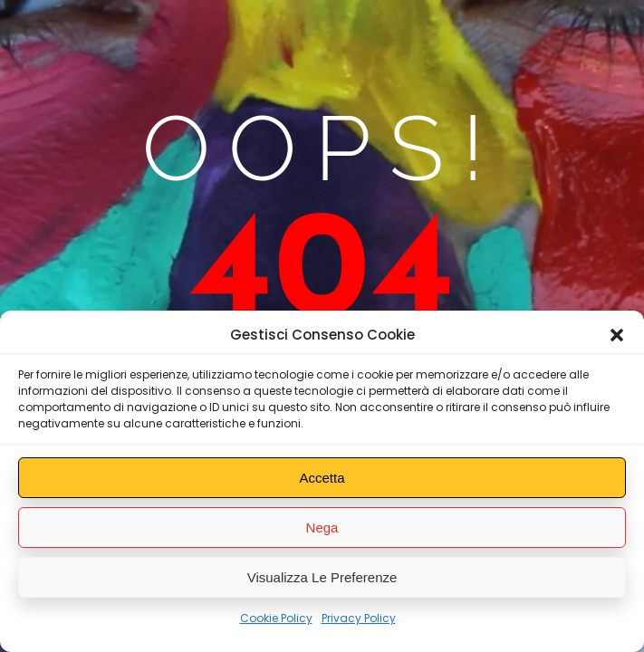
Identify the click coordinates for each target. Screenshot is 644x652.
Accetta (322, 478)
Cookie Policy (276, 618)
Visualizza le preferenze (322, 577)
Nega (322, 527)
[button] (617, 335)
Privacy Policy (359, 618)
